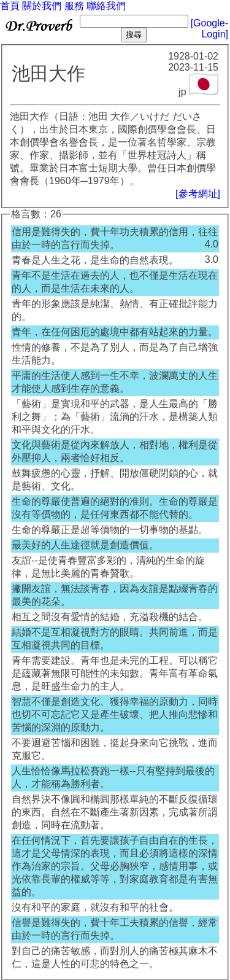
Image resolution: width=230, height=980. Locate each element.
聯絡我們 (106, 6)
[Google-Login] (209, 29)
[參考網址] (198, 194)
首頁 (10, 6)
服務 (74, 6)
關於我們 (42, 6)
